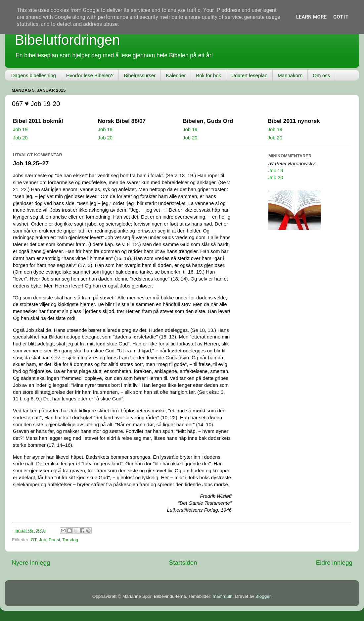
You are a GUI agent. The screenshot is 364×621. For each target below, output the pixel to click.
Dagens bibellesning (34, 75)
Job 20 (20, 138)
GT (34, 540)
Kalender (176, 75)
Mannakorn (290, 75)
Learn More (311, 17)
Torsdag (70, 540)
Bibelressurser (140, 75)
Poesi (54, 540)
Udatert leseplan (249, 75)
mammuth (223, 596)
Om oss (321, 75)
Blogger (263, 596)
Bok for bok (208, 75)
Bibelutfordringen (68, 40)
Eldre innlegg (334, 563)
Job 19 (20, 129)
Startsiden (183, 563)
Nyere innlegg (31, 563)
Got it (341, 17)
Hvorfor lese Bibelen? (90, 75)
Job (43, 540)
